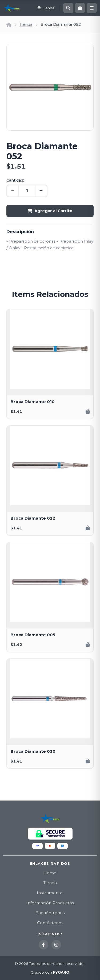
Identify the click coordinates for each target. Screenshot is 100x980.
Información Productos (50, 903)
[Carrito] (80, 8)
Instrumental (50, 893)
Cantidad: (15, 180)
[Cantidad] (27, 191)
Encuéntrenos (50, 913)
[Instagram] (56, 945)
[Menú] (92, 8)
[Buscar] (68, 8)
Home (50, 873)
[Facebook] (43, 945)
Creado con (50, 973)
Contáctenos (50, 923)
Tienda (26, 24)
